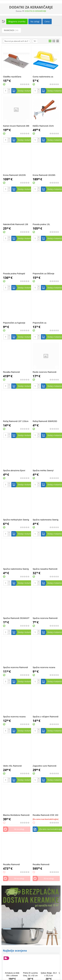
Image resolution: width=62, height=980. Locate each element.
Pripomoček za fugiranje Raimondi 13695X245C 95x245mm (14, 323)
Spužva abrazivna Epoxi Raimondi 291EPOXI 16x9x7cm (14, 471)
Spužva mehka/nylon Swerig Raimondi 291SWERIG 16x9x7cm (16, 520)
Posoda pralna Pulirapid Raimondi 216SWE (14, 274)
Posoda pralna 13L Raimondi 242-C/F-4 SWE (45, 224)
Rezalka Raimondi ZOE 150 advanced (45, 815)
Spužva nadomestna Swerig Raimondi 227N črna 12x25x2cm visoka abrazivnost (16, 569)
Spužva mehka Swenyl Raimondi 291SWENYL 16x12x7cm (43, 471)
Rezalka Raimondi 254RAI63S (11, 372)
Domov (19, 11)
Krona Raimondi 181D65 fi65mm (44, 175)
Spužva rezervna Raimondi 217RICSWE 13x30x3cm (45, 618)
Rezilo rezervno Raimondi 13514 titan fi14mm (45, 372)
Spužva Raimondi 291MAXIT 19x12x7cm (16, 618)
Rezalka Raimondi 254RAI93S (41, 864)
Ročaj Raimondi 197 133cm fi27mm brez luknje (16, 421)
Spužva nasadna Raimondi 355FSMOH (45, 569)
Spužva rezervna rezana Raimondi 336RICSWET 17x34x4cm (14, 717)
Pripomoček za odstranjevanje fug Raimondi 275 (46, 323)
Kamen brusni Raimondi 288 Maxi (16, 126)
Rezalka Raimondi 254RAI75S (11, 864)
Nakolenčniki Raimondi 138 (16, 224)
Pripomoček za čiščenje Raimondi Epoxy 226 (43, 274)
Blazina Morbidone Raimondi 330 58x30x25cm (16, 815)
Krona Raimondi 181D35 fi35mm (14, 175)
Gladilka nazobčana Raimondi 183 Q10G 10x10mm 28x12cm (12, 77)
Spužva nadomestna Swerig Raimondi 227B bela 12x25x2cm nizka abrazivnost (46, 520)
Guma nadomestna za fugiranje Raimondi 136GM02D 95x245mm (43, 77)
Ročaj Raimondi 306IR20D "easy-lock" (45, 421)
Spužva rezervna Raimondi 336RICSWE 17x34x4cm (15, 667)
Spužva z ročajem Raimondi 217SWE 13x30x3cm (46, 717)
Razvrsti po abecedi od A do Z (17, 41)
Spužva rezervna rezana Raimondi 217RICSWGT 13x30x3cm (44, 667)
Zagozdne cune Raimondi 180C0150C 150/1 (45, 766)
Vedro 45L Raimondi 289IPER (12, 766)
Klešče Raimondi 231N (43, 126)
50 (36, 41)
